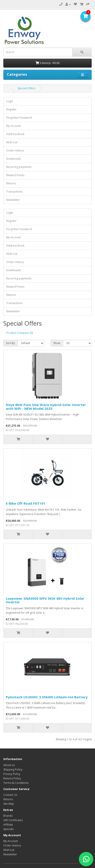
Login (10, 101)
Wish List (12, 142)
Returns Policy (12, 778)
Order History (15, 150)
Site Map (9, 804)
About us (9, 765)
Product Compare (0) (20, 333)
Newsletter (13, 200)
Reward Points (15, 175)
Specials (8, 829)
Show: (57, 343)
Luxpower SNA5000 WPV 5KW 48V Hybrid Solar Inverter (45, 600)
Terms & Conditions (16, 783)
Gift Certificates (13, 820)
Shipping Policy (13, 769)
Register (11, 109)
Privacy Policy (12, 774)
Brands (8, 816)
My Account (13, 126)
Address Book (15, 134)
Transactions (14, 192)
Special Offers (26, 88)
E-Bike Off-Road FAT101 (26, 503)
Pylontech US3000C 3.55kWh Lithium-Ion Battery (47, 697)
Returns (11, 183)
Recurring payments (19, 167)
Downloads (13, 159)
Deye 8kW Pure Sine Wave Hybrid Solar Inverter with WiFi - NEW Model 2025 (46, 407)
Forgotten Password (19, 118)
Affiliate (8, 825)
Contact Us (10, 795)
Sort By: (11, 343)
